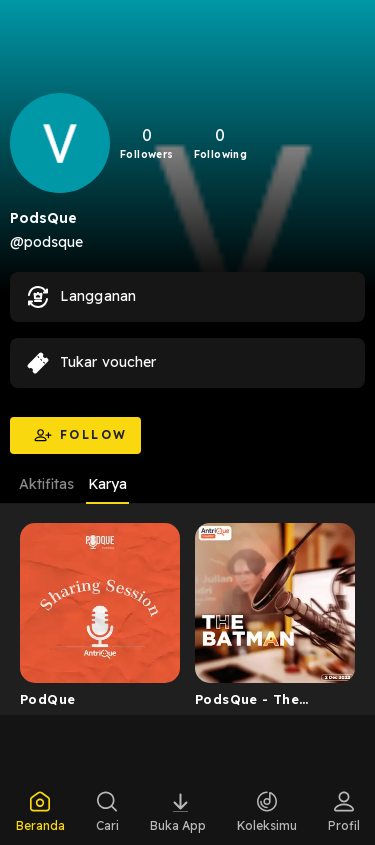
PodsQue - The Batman (247, 703)
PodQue (47, 699)
